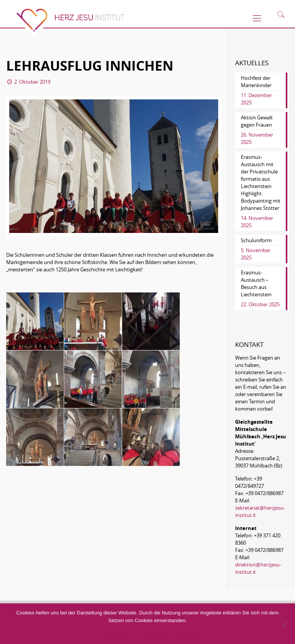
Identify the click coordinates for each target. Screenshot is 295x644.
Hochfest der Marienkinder (256, 82)
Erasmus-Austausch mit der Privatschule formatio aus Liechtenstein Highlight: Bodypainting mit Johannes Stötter (261, 182)
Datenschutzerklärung (171, 635)
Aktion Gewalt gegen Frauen (257, 121)
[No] (285, 624)
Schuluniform (256, 240)
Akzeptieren (113, 635)
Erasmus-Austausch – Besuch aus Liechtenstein (256, 283)
